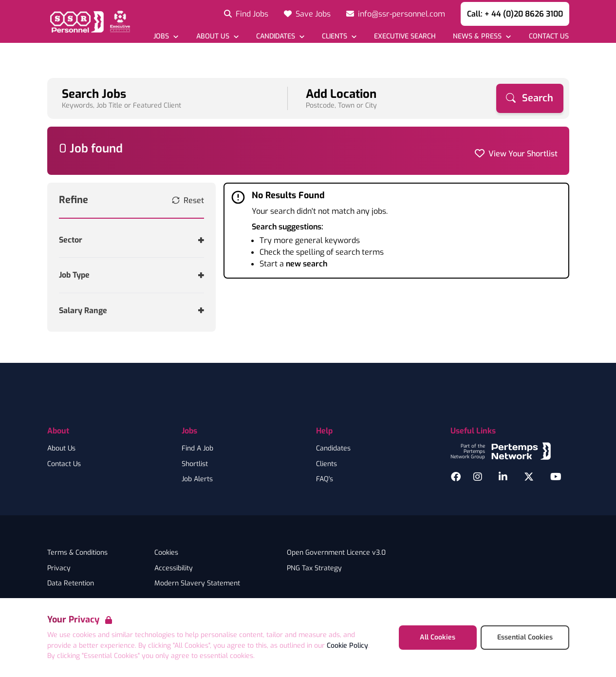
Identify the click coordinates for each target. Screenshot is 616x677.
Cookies (166, 553)
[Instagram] (478, 477)
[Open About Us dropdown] (217, 36)
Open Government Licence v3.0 (336, 553)
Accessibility (174, 568)
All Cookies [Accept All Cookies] (438, 637)
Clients (327, 464)
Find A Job (197, 449)
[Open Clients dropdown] (339, 36)
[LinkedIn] (503, 477)
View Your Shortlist (523, 154)
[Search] (530, 98)
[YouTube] (556, 477)
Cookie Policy (347, 646)
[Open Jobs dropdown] (166, 36)
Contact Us (64, 464)
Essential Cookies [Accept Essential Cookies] (525, 637)
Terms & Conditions (77, 553)
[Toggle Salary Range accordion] (132, 310)
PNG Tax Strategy (314, 568)
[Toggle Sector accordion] (132, 240)
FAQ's (325, 479)
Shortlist (195, 464)
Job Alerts (197, 479)
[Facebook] (456, 477)
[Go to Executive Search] (405, 36)
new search (307, 264)
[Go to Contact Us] (548, 36)
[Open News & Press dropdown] (482, 36)
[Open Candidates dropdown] (280, 36)
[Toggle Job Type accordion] (132, 275)
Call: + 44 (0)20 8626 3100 (515, 14)
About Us (61, 449)
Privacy (59, 568)
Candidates (333, 449)
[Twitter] (529, 477)
